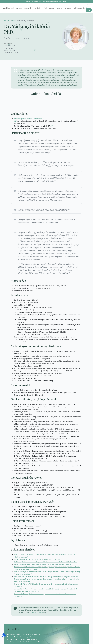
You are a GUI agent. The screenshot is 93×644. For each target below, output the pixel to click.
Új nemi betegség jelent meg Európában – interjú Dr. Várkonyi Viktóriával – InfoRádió (43, 564)
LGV (43, 119)
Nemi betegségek (20, 119)
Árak (46, 8)
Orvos (14, 21)
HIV (15, 121)
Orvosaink (28, 8)
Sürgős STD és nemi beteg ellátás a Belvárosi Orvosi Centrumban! (46, 2)
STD (52, 126)
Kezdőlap (6, 8)
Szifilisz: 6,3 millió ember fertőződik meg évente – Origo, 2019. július (37, 559)
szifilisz (29, 119)
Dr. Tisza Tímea (38, 613)
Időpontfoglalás (80, 8)
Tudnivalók (38, 8)
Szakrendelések (16, 8)
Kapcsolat (68, 8)
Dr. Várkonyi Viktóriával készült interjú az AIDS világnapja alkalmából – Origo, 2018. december (45, 562)
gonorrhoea (37, 119)
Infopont (51, 8)
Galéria (59, 8)
